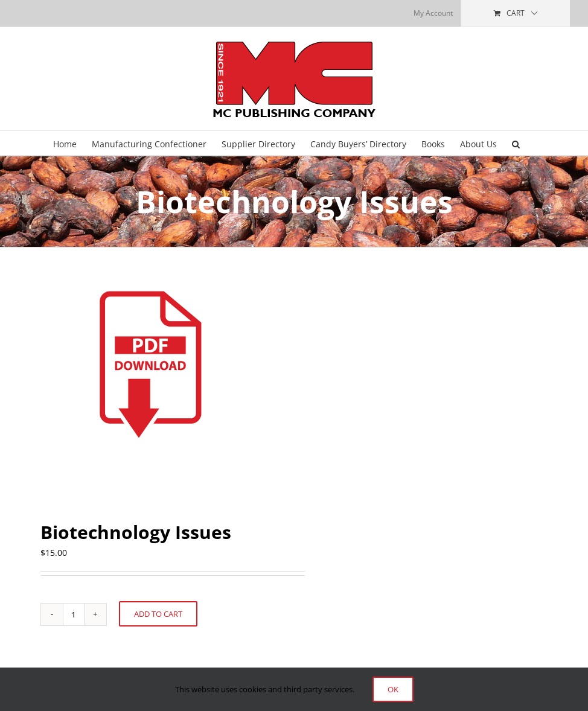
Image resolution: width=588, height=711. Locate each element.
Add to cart (158, 614)
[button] (516, 143)
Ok (393, 689)
